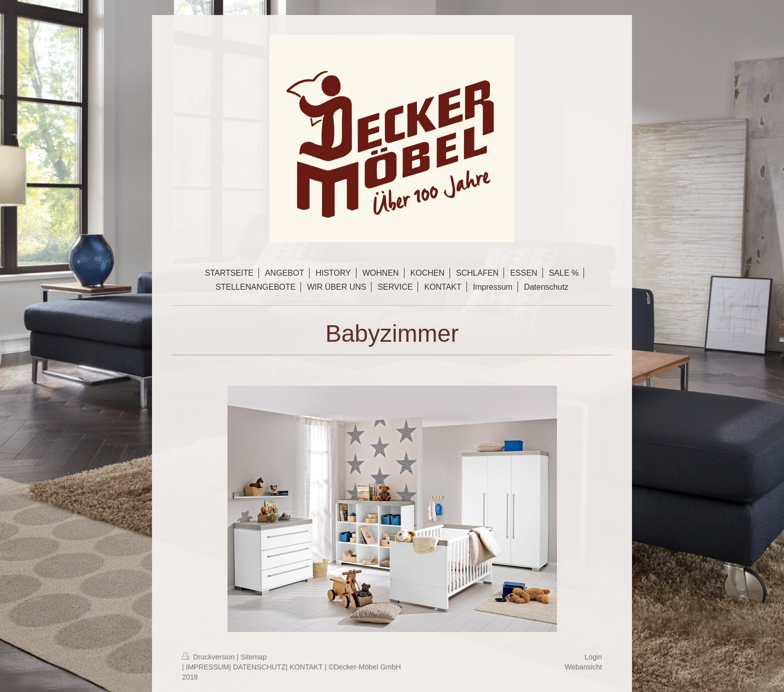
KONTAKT (306, 667)
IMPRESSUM (208, 667)
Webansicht (583, 667)
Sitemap (253, 657)
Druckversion (209, 657)
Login (593, 657)
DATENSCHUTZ (259, 667)
